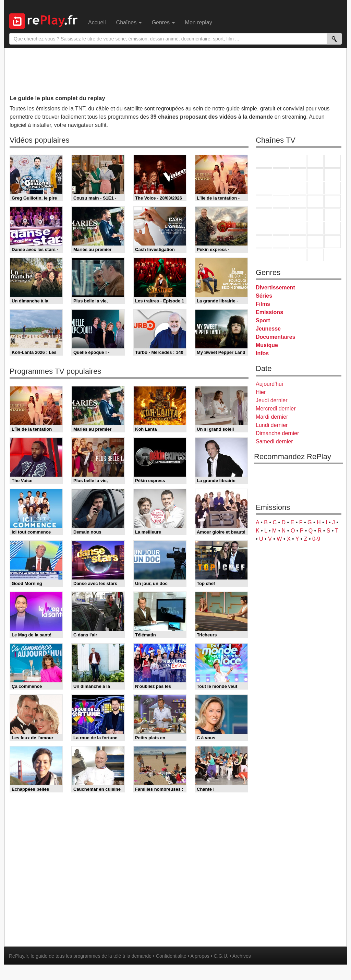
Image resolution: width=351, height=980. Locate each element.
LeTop (264, 255)
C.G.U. (221, 956)
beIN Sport (298, 228)
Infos (262, 353)
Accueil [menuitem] (97, 22)
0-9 (316, 539)
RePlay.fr (19, 956)
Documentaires (276, 337)
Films (263, 304)
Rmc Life (281, 201)
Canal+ (315, 161)
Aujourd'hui (269, 384)
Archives (242, 956)
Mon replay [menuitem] (199, 22)
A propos (200, 956)
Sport (263, 320)
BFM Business (332, 215)
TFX (332, 175)
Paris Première (315, 201)
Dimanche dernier (277, 433)
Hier (261, 392)
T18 (332, 201)
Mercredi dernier (276, 409)
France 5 (332, 161)
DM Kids (332, 242)
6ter (315, 188)
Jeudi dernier (272, 400)
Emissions (269, 312)
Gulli (264, 242)
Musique (267, 345)
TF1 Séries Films (298, 188)
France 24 (281, 228)
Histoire (315, 255)
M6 (264, 175)
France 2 (281, 161)
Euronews (264, 228)
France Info (281, 215)
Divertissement (275, 288)
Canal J (281, 242)
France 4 (264, 188)
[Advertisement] (175, 69)
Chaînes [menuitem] (129, 22)
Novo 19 (264, 215)
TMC (315, 175)
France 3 (298, 161)
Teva (298, 201)
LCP (281, 255)
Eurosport (315, 228)
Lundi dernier (272, 425)
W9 (298, 175)
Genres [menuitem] (163, 22)
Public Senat (298, 255)
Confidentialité (171, 956)
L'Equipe (332, 228)
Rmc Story (264, 201)
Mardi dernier (272, 417)
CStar (281, 188)
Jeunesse (268, 329)
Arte (281, 175)
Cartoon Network (298, 242)
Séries (264, 296)
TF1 (264, 161)
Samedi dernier (274, 441)
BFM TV (315, 215)
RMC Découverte (332, 188)
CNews (298, 215)
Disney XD (315, 242)
